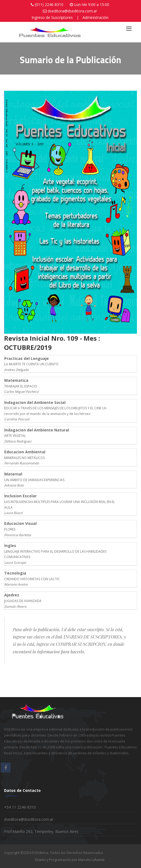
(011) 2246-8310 (49, 4)
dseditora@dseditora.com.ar (72, 11)
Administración (95, 17)
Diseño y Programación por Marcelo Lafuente (70, 860)
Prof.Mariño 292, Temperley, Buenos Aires (41, 831)
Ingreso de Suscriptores (52, 17)
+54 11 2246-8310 (20, 807)
